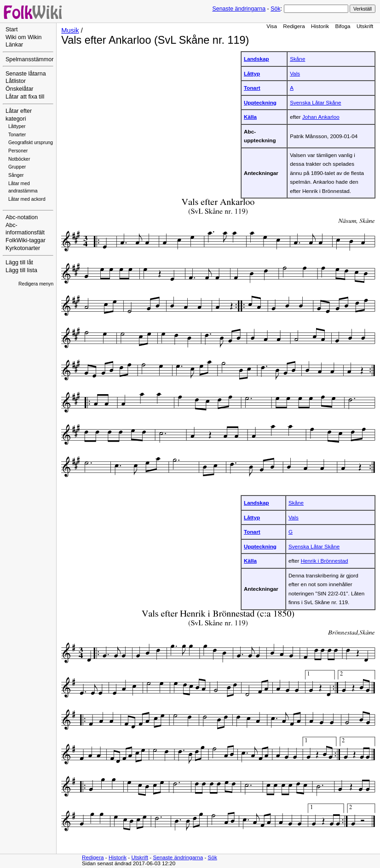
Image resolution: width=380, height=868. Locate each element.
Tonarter (17, 135)
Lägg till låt (19, 262)
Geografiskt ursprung (31, 143)
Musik (70, 30)
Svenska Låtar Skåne (315, 102)
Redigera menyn (36, 284)
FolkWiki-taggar (26, 240)
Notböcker (19, 159)
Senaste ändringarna (239, 9)
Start (12, 29)
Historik (320, 26)
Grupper (17, 167)
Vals (295, 73)
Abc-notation (22, 217)
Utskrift (365, 26)
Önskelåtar (20, 89)
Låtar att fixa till (25, 97)
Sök (275, 9)
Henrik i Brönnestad (325, 561)
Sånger (16, 175)
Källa (250, 117)
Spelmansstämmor (29, 59)
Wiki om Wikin (24, 37)
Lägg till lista (21, 270)
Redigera (294, 26)
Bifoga (343, 26)
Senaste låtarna (26, 74)
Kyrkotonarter (23, 248)
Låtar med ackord (27, 199)
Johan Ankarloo (321, 117)
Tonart (252, 88)
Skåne (297, 59)
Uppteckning (260, 102)
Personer (18, 151)
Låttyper (17, 126)
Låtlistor (16, 81)
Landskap (256, 59)
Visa (272, 26)
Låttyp (252, 73)
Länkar (14, 45)
